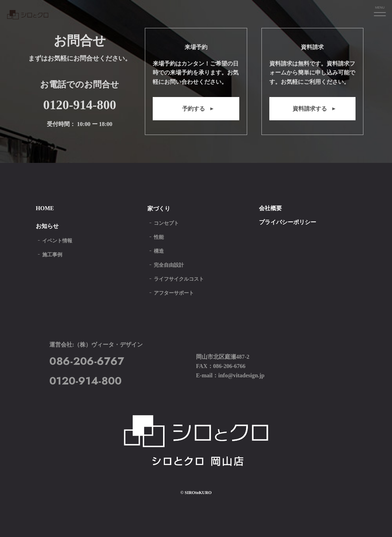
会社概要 (270, 208)
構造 (159, 251)
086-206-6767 (87, 361)
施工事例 (52, 255)
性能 (159, 237)
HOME (45, 208)
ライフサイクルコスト (179, 279)
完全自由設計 (169, 265)
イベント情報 (57, 241)
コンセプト (166, 223)
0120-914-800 (80, 105)
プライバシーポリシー (288, 222)
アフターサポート (174, 293)
